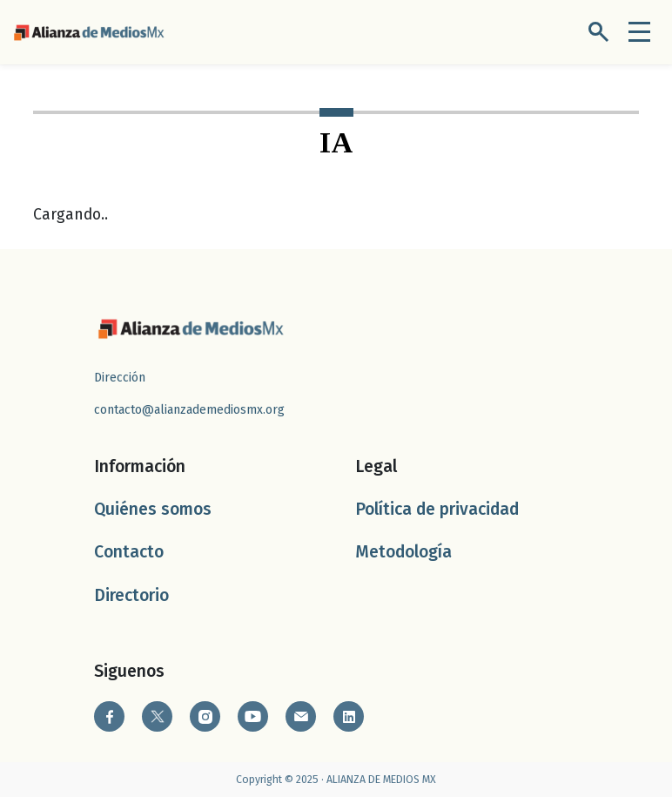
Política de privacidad (437, 509)
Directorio (131, 595)
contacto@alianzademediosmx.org (189, 410)
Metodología (403, 552)
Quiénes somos (153, 509)
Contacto (129, 552)
